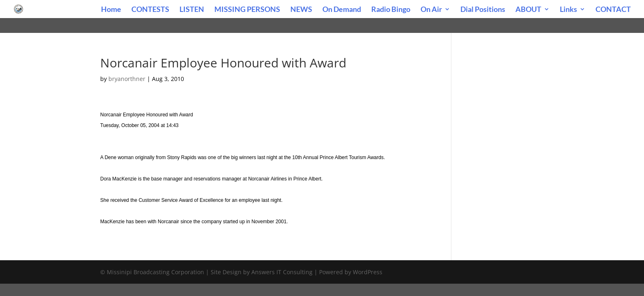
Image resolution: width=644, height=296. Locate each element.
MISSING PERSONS (247, 10)
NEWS (301, 10)
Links (568, 10)
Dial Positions (483, 10)
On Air (431, 10)
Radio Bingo (391, 10)
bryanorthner (127, 79)
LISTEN (192, 10)
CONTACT (613, 10)
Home (111, 10)
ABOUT (528, 10)
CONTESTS (150, 10)
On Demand (342, 10)
